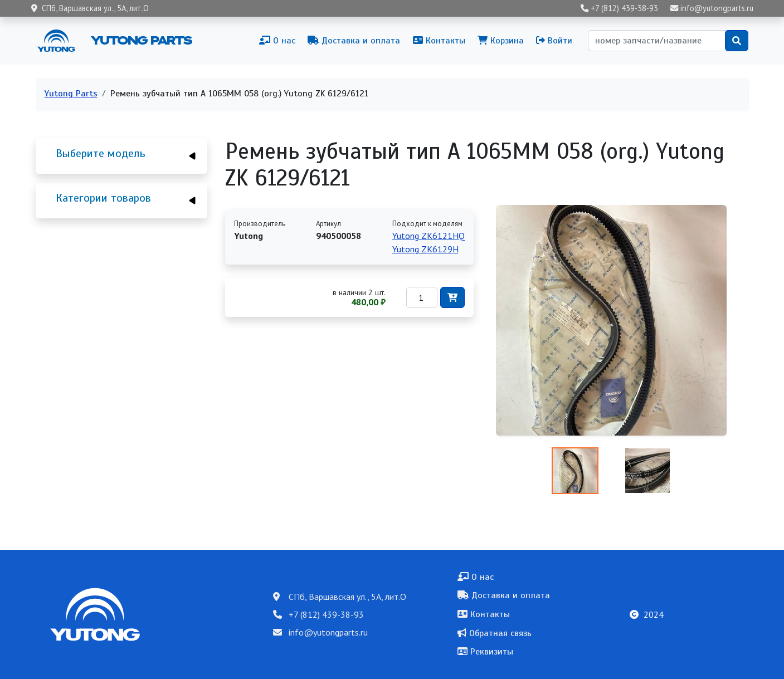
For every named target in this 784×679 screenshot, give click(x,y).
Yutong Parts (140, 40)
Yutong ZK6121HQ (428, 236)
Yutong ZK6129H (425, 249)
